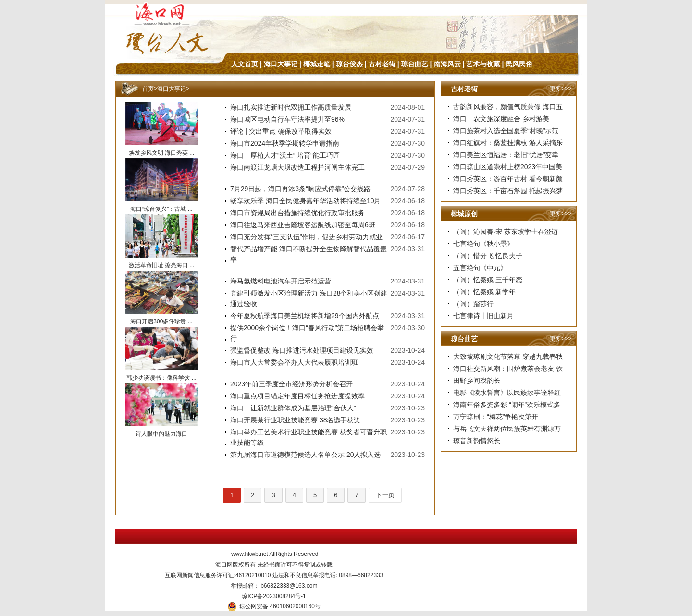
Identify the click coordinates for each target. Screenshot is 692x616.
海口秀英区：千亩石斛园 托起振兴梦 (508, 191)
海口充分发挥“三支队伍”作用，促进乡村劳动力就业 (306, 237)
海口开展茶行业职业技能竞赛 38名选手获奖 (295, 420)
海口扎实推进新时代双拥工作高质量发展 (291, 107)
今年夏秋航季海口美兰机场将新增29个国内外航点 (305, 316)
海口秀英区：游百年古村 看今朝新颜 (508, 179)
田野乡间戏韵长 (477, 381)
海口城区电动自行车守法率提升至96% (287, 119)
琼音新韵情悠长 (477, 441)
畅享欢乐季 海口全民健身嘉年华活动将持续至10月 (305, 201)
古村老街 (382, 64)
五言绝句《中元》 (480, 268)
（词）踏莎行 (473, 304)
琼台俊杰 (349, 64)
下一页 (385, 495)
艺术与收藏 (483, 64)
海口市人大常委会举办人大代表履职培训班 (294, 362)
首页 (148, 89)
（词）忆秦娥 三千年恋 (488, 280)
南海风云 (447, 64)
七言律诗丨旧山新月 (483, 316)
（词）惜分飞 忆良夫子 (488, 256)
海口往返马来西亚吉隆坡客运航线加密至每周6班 (303, 225)
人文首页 (245, 64)
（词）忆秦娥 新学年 (484, 292)
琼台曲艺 (415, 64)
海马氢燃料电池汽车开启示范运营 (281, 281)
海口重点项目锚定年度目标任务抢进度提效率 (297, 396)
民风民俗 (519, 64)
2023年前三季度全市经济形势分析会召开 (291, 384)
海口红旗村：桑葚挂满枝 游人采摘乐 (508, 143)
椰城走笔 (317, 64)
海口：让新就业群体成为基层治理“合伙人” (293, 408)
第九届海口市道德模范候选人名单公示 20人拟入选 (305, 455)
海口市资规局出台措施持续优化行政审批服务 (297, 213)
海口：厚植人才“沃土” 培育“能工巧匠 (285, 155)
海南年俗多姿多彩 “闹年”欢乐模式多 (507, 405)
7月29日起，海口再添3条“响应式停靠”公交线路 (300, 189)
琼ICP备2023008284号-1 (274, 596)
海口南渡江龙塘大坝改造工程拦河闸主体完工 (297, 167)
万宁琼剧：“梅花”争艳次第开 (496, 417)
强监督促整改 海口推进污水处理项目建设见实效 (302, 350)
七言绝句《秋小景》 (483, 244)
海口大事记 (281, 64)
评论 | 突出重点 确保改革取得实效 (281, 131)
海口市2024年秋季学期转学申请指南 (285, 143)
